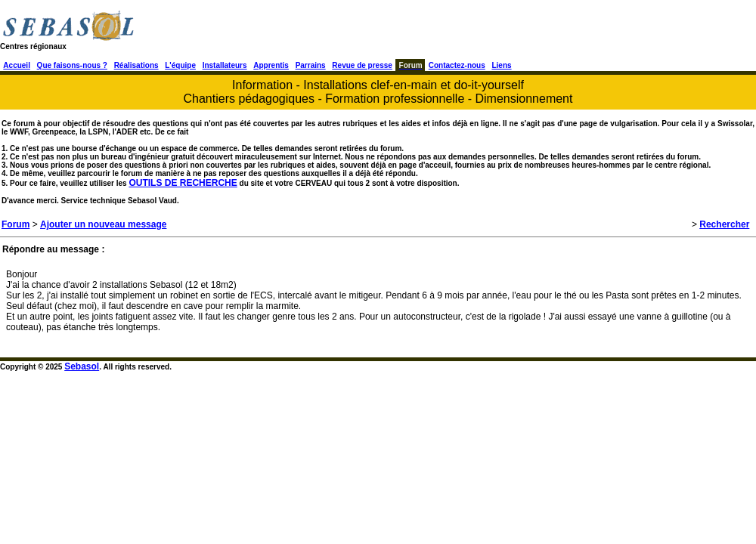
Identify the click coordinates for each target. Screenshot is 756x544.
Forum (15, 224)
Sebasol (82, 366)
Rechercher (724, 224)
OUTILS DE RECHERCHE (183, 183)
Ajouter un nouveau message (103, 224)
